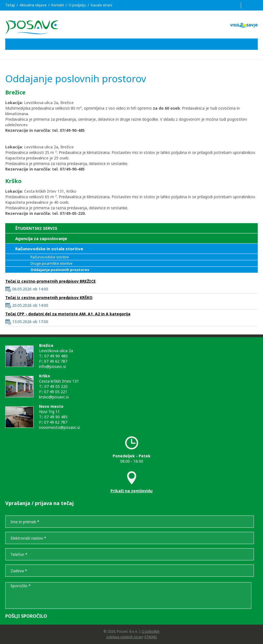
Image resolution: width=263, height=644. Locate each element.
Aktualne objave (33, 5)
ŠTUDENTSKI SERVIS (36, 228)
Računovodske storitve (50, 257)
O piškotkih (151, 631)
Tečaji (10, 5)
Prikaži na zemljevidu (131, 491)
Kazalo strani (101, 5)
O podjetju (77, 5)
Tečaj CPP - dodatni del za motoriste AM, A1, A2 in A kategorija (68, 314)
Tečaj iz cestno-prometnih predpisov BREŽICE (51, 281)
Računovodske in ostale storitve (49, 249)
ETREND (151, 637)
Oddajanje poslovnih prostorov (60, 270)
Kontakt (58, 5)
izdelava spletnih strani (125, 637)
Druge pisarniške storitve (51, 263)
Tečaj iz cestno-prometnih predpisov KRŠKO (49, 297)
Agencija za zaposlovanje (41, 238)
